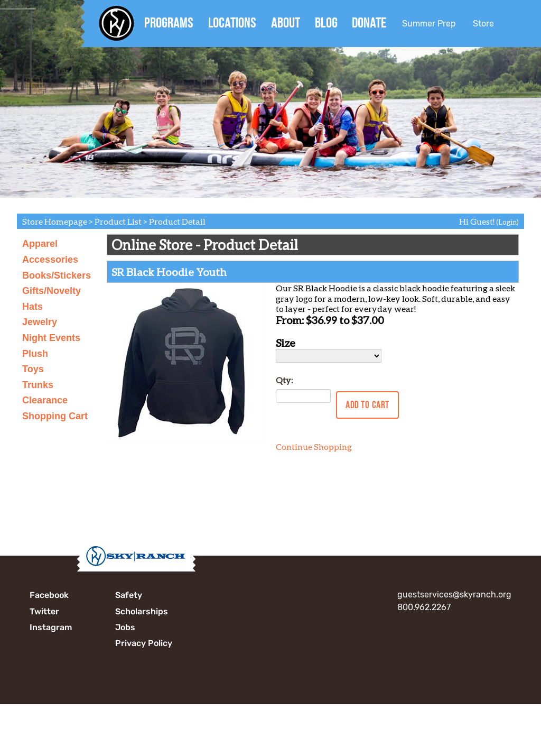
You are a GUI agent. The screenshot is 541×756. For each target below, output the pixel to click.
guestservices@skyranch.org (454, 594)
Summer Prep (429, 24)
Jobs (125, 627)
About (286, 23)
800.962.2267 (424, 607)
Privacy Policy (144, 643)
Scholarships (142, 611)
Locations (232, 23)
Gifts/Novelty (52, 291)
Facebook (49, 595)
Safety (129, 595)
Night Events (51, 338)
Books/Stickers (57, 275)
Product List (118, 221)
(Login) (507, 222)
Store (483, 24)
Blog (326, 23)
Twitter (44, 611)
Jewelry (40, 322)
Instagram (51, 627)
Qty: (284, 380)
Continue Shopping (314, 446)
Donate (369, 23)
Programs (169, 23)
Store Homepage (55, 221)
